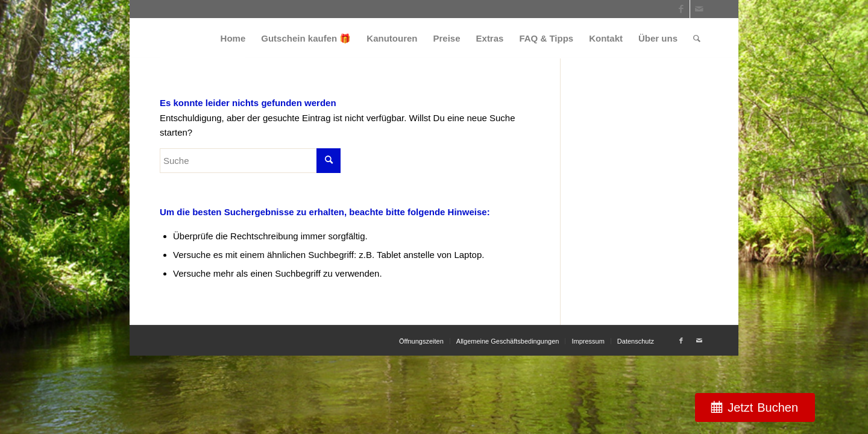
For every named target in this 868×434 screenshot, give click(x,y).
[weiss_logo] (203, 38)
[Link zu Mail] (699, 9)
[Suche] (697, 38)
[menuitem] (233, 38)
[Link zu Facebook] (681, 9)
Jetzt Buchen (763, 407)
